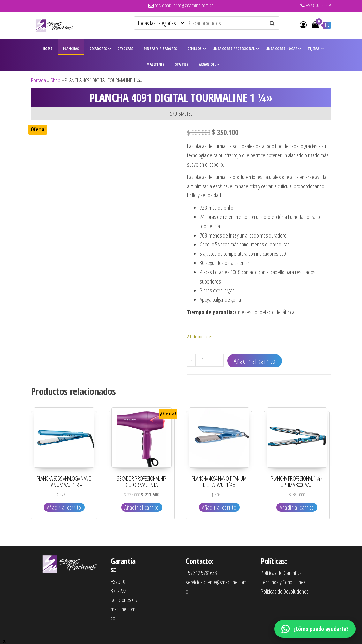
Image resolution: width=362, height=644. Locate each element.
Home (48, 49)
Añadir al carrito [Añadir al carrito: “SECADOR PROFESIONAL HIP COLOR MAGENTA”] (142, 507)
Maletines (155, 64)
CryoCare (125, 49)
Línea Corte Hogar (281, 49)
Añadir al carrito (255, 361)
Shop (55, 80)
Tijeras (314, 49)
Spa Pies (182, 64)
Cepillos (195, 49)
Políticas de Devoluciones (285, 591)
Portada (38, 80)
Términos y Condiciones (283, 582)
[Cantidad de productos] (205, 360)
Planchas (71, 49)
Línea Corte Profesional (234, 49)
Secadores (98, 49)
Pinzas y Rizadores (160, 49)
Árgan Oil (207, 64)
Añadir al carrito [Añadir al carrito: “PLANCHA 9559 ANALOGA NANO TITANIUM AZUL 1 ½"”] (64, 507)
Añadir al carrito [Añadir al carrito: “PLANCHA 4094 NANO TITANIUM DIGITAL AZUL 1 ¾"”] (219, 507)
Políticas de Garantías (281, 573)
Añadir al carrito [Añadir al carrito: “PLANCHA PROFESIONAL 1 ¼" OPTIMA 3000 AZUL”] (297, 507)
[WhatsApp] (315, 629)
